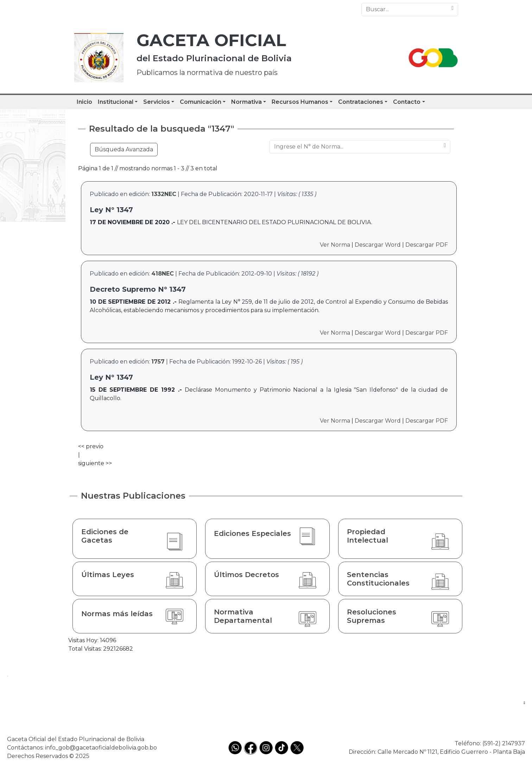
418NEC (163, 274)
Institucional (116, 102)
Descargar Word (378, 245)
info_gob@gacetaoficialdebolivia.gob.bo (101, 748)
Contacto (407, 102)
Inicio (84, 102)
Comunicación (201, 102)
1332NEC (164, 194)
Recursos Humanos (300, 102)
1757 (158, 362)
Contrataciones (361, 102)
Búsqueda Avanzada (124, 149)
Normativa (246, 102)
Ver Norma (335, 245)
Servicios (157, 102)
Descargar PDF (427, 245)
